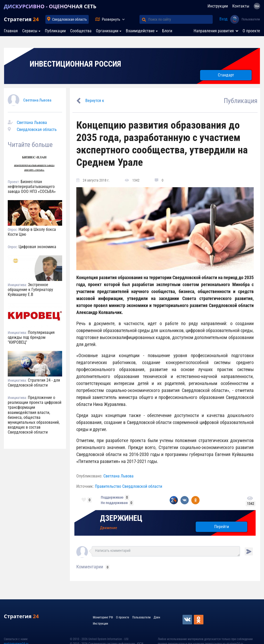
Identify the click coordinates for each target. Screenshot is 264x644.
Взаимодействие (140, 31)
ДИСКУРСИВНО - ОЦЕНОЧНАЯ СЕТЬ (50, 6)
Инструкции (218, 6)
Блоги (167, 31)
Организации (107, 31)
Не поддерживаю (114, 503)
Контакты (241, 6)
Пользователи (251, 19)
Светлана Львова (37, 100)
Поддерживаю (112, 497)
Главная (11, 31)
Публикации (55, 31)
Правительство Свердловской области (129, 486)
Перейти (222, 527)
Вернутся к (95, 101)
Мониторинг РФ (103, 617)
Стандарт (226, 75)
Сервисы (30, 31)
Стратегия (21, 19)
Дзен (157, 617)
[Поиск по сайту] (180, 19)
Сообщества (81, 31)
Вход (224, 19)
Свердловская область (69, 19)
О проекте (251, 31)
